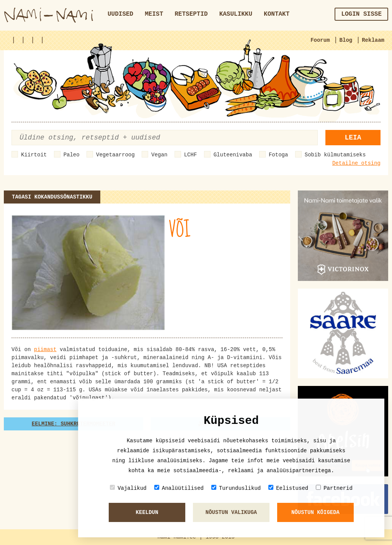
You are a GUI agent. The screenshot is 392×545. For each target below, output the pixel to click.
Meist (154, 14)
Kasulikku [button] (236, 14)
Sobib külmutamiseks (335, 155)
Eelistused (288, 488)
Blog (346, 40)
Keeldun (147, 512)
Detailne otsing (356, 163)
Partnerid (334, 488)
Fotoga (278, 155)
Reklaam (373, 40)
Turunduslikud (236, 488)
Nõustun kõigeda (315, 512)
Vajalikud (128, 488)
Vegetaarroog (115, 155)
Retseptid (191, 14)
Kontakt (277, 14)
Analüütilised (179, 488)
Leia (353, 138)
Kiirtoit (34, 155)
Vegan (159, 155)
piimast (45, 350)
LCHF (191, 155)
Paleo (72, 155)
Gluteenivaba (233, 155)
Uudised (120, 14)
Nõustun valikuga (231, 512)
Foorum (320, 40)
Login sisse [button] (361, 14)
